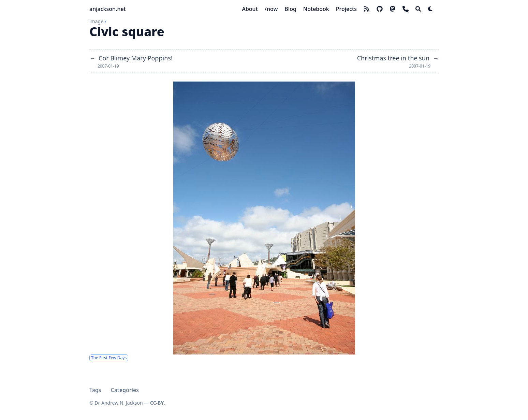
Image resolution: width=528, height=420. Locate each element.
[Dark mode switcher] (430, 9)
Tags (95, 390)
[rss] (367, 9)
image (96, 21)
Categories (125, 390)
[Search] (418, 9)
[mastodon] (393, 9)
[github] (380, 9)
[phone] (406, 9)
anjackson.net (108, 9)
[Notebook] (316, 9)
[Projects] (346, 9)
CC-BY (157, 403)
